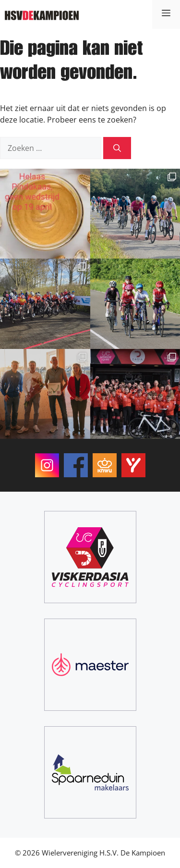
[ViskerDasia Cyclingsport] (90, 557)
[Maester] (90, 665)
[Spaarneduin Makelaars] (90, 772)
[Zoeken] (117, 148)
